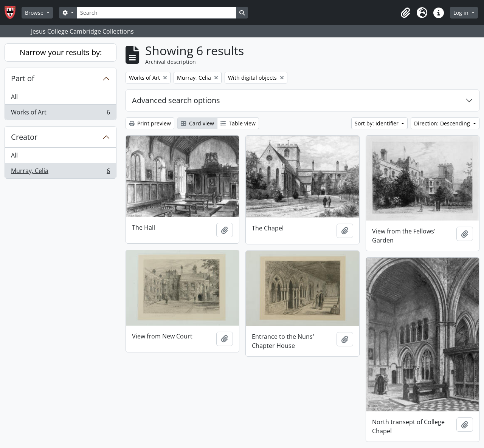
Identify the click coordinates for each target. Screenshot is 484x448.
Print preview (150, 123)
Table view (238, 123)
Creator (24, 137)
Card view (197, 123)
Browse (35, 13)
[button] (405, 13)
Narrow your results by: (61, 52)
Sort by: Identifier (377, 123)
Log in (462, 13)
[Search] (157, 13)
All (14, 97)
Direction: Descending (443, 123)
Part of (23, 78)
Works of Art (60, 114)
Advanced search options (176, 100)
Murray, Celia (60, 172)
